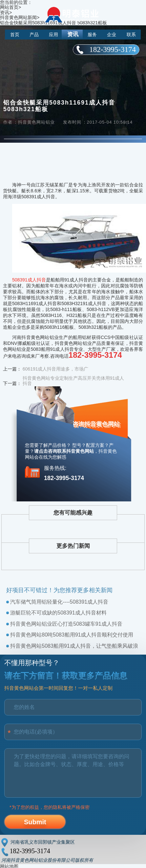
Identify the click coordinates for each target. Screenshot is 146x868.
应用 (53, 35)
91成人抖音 (34, 280)
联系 (131, 35)
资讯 (73, 34)
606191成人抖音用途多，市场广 (56, 369)
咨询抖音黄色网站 (96, 424)
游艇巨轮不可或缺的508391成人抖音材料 (58, 613)
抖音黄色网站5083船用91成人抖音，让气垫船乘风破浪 (74, 646)
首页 (15, 35)
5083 (17, 280)
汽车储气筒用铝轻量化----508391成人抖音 (59, 602)
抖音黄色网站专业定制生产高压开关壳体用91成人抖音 (73, 381)
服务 (92, 35)
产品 (34, 35)
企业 (112, 35)
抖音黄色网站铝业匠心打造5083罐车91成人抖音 (66, 624)
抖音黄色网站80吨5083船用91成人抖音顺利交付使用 (72, 635)
